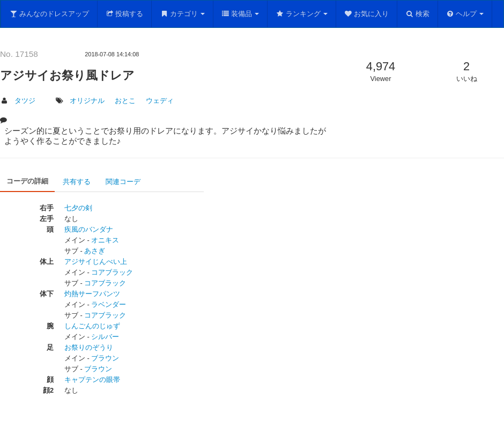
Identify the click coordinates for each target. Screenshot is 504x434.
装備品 (240, 14)
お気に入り (367, 14)
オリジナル (87, 101)
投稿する (125, 14)
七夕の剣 (78, 208)
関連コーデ (123, 182)
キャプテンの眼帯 (92, 380)
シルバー (105, 337)
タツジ (25, 101)
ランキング (302, 14)
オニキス (105, 240)
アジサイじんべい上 (96, 262)
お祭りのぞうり (89, 347)
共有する (77, 182)
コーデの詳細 (27, 181)
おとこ (125, 101)
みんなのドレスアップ (49, 14)
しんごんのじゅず (92, 326)
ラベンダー (109, 304)
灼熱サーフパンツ (92, 294)
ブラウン (105, 358)
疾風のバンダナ (89, 229)
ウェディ (160, 101)
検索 (417, 14)
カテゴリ (182, 14)
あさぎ (95, 251)
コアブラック (112, 272)
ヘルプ (465, 14)
